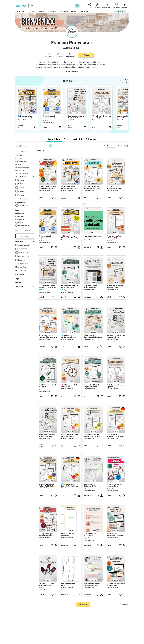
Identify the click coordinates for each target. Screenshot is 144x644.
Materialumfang (25, 267)
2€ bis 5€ (21, 219)
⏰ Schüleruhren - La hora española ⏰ (70, 386)
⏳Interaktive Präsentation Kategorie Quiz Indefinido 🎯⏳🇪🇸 (116, 584)
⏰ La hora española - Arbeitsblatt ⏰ (114, 237)
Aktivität (78, 139)
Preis (25, 210)
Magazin (73, 11)
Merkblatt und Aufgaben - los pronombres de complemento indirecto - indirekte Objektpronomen (70, 287)
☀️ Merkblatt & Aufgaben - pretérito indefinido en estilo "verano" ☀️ (48, 187)
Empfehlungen (63, 11)
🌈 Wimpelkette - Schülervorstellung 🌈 (69, 336)
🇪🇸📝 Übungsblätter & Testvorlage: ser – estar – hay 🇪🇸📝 (93, 187)
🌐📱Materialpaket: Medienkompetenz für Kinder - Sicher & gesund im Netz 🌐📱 (26, 117)
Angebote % (52, 11)
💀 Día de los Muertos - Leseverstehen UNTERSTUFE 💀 (115, 485)
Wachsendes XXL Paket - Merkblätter (126, 117)
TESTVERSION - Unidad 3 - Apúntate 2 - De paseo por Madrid (48, 287)
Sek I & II (32, 11)
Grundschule (21, 11)
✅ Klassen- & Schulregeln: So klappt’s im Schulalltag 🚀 (93, 336)
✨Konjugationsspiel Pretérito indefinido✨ (46, 535)
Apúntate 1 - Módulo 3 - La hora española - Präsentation (116, 336)
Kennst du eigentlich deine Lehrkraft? (93, 237)
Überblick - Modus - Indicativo (68, 584)
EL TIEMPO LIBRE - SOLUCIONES (91, 535)
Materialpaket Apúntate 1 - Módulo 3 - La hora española (77, 117)
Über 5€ (21, 222)
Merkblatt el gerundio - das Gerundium (48, 386)
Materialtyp (25, 241)
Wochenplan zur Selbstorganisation (90, 485)
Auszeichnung (25, 202)
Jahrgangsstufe (25, 177)
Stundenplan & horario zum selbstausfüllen (92, 584)
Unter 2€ (21, 216)
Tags (25, 279)
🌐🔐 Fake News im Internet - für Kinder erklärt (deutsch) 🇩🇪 (71, 485)
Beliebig (21, 213)
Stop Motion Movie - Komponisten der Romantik (91, 287)
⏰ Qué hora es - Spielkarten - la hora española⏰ (114, 187)
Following (91, 139)
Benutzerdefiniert (24, 225)
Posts (67, 139)
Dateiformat (25, 275)
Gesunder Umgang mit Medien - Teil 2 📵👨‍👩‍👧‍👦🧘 (47, 485)
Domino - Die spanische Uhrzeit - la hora (115, 287)
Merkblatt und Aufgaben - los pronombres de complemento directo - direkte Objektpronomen (93, 386)
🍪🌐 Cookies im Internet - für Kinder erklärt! (71, 435)
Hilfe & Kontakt (84, 11)
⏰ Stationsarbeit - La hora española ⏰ (102, 117)
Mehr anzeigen (72, 72)
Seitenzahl (25, 287)
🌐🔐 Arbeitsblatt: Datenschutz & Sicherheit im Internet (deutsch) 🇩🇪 (115, 435)
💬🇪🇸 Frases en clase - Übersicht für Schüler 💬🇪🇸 (70, 237)
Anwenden (25, 236)
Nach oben (124, 604)
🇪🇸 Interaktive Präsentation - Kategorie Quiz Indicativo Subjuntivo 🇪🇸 (115, 535)
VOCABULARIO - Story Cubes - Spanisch (46, 584)
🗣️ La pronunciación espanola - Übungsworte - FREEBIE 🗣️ (48, 336)
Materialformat (25, 271)
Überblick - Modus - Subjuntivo (68, 535)
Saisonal (42, 11)
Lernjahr (25, 283)
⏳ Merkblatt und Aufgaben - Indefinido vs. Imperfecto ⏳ (51, 117)
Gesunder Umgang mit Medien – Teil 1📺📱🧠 (92, 435)
